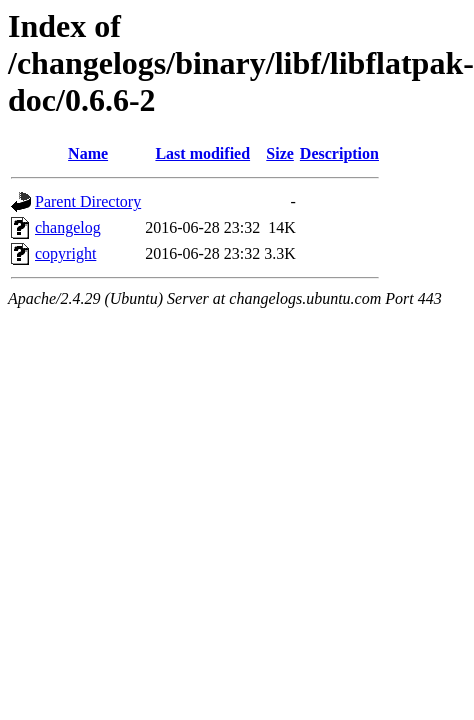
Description (339, 153)
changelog (68, 227)
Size (280, 153)
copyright (65, 253)
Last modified (202, 153)
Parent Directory (88, 201)
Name (88, 153)
